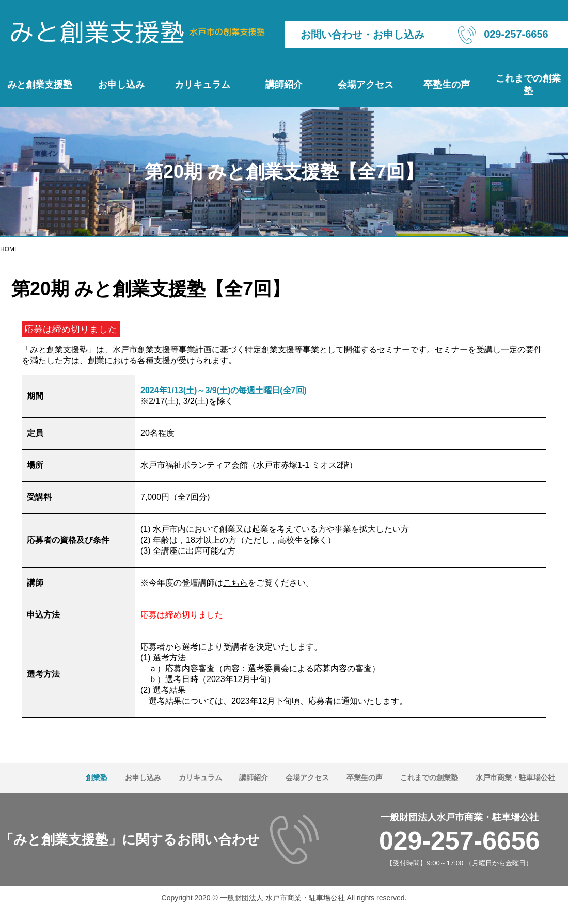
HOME (9, 249)
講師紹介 (284, 85)
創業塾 (97, 777)
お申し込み (121, 85)
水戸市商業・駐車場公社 (515, 777)
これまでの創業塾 (528, 85)
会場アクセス (366, 85)
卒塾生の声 (447, 85)
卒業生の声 (365, 777)
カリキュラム (202, 85)
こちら (235, 583)
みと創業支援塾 (40, 85)
